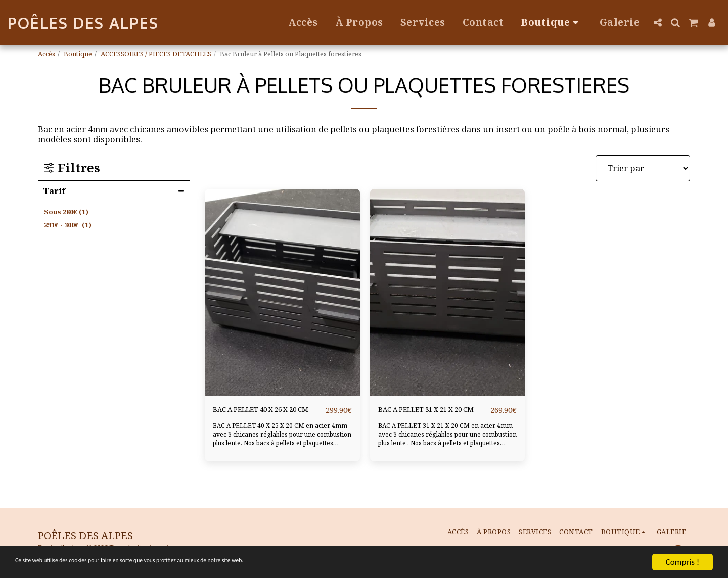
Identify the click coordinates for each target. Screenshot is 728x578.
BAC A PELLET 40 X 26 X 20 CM (266, 416)
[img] (282, 292)
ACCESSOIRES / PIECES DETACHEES (156, 54)
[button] (657, 22)
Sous (66, 212)
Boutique (78, 54)
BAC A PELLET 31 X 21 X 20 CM (431, 416)
